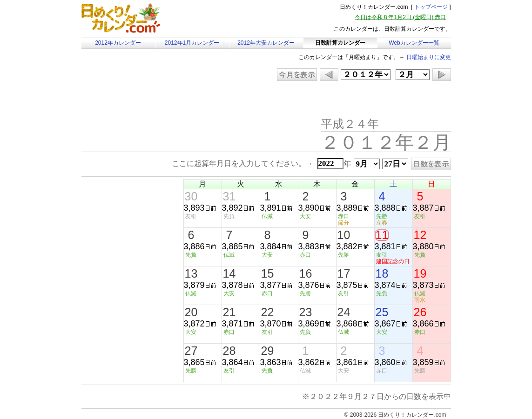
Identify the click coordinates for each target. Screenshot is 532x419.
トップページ (431, 7)
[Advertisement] (160, 100)
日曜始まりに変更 (429, 57)
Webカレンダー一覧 (414, 43)
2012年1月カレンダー (192, 43)
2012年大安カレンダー (266, 43)
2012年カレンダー (118, 43)
